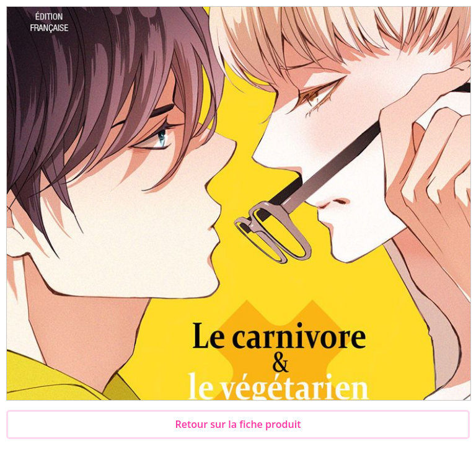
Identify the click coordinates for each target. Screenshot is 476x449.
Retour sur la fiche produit (238, 424)
